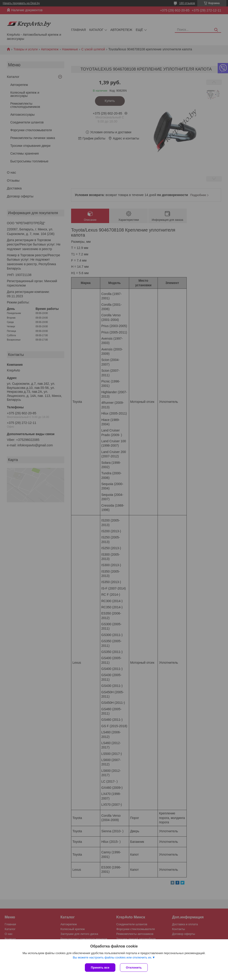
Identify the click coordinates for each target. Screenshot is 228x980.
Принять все (100, 968)
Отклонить (134, 968)
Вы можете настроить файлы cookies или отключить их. (112, 957)
